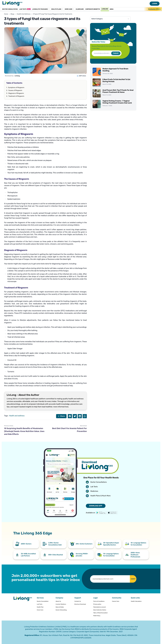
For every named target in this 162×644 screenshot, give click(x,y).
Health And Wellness (24, 14)
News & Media (60, 607)
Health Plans (57, 9)
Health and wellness (17, 416)
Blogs (12, 14)
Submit (116, 53)
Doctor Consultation (10, 9)
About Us (58, 601)
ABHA (112, 9)
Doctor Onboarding (61, 610)
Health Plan (40, 607)
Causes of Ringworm (15, 90)
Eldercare (80, 9)
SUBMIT (131, 579)
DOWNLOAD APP (96, 506)
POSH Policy (97, 616)
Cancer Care (116, 601)
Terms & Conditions (99, 601)
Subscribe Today (99, 42)
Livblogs (105, 9)
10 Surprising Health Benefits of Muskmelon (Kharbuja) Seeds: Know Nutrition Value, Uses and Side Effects (24, 431)
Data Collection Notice (100, 610)
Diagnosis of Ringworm (16, 93)
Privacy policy (97, 604)
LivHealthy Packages (41, 9)
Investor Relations (61, 604)
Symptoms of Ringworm (16, 88)
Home (6, 14)
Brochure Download (80, 604)
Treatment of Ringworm (16, 96)
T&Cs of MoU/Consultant (100, 613)
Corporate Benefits (93, 9)
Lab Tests (25, 9)
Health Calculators (136, 601)
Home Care (69, 9)
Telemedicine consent (100, 607)
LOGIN (155, 4)
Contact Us (78, 601)
